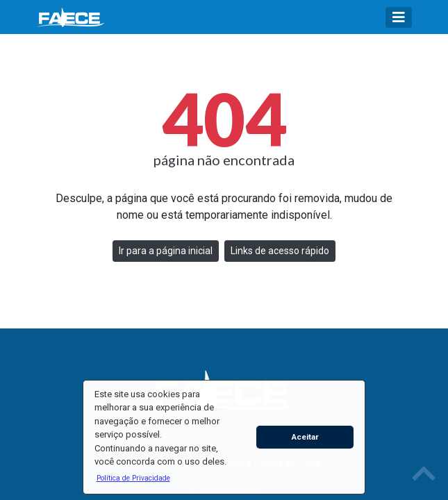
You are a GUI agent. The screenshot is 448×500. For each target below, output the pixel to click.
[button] (133, 478)
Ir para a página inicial (166, 251)
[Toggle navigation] (399, 17)
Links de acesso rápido (280, 251)
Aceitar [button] (305, 437)
